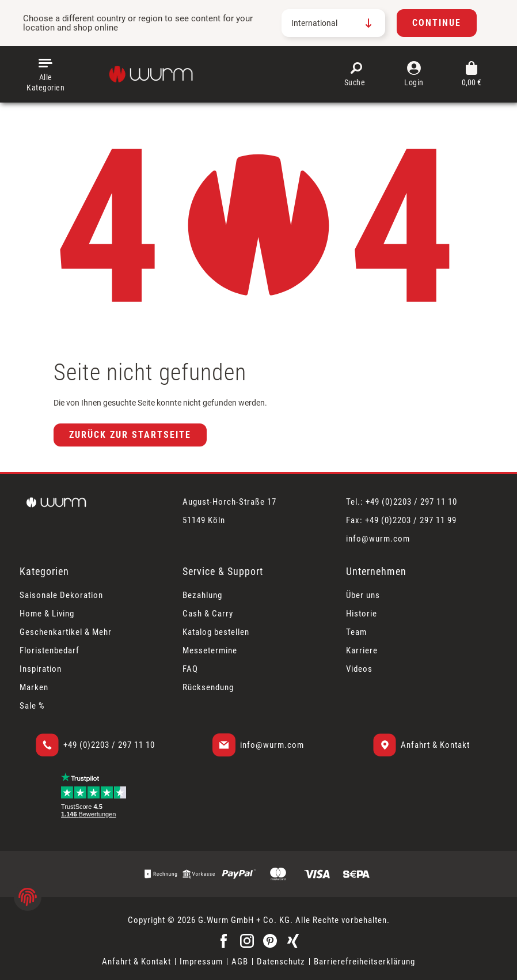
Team (356, 632)
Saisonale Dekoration (61, 595)
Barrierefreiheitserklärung (364, 962)
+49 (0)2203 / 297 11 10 (109, 745)
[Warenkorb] (472, 75)
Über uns (363, 595)
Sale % (32, 706)
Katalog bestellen (216, 632)
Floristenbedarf (50, 650)
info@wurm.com (272, 745)
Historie (362, 614)
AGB (240, 962)
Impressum (201, 962)
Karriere (362, 650)
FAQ (190, 669)
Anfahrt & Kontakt (435, 745)
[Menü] (45, 74)
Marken (34, 687)
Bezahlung (202, 595)
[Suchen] (356, 74)
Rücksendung (208, 687)
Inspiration (41, 669)
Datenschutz (281, 962)
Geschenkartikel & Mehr (66, 632)
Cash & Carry (208, 614)
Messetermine (210, 650)
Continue (437, 23)
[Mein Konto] (414, 74)
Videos (359, 669)
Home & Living (47, 614)
